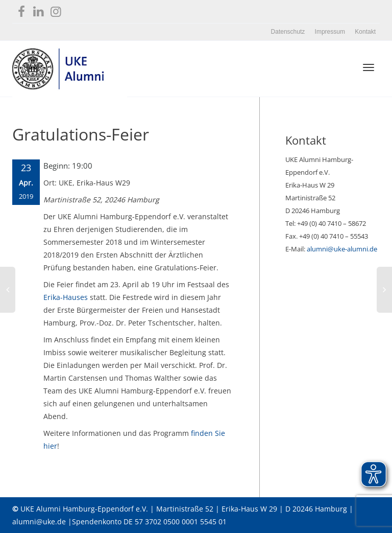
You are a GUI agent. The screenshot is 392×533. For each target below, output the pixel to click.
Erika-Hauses (66, 297)
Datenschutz (288, 32)
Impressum (330, 32)
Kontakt (365, 32)
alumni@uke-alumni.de (342, 249)
